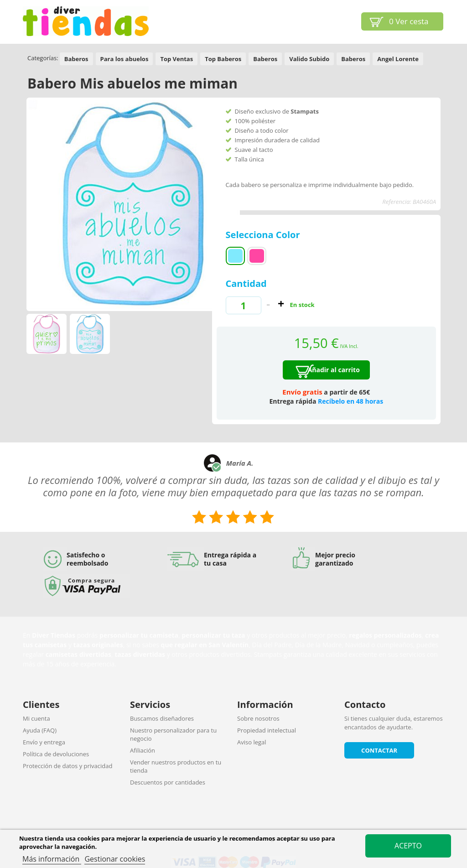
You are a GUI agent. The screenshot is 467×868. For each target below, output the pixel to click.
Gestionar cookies (115, 859)
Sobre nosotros (258, 718)
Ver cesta (409, 21)
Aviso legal (252, 742)
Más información (52, 859)
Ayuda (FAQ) (40, 730)
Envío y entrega (44, 742)
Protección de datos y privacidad (67, 766)
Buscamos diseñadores (162, 718)
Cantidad (246, 283)
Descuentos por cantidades (168, 782)
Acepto (408, 846)
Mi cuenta (36, 718)
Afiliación (143, 750)
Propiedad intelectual (267, 730)
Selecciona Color (264, 235)
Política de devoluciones (56, 754)
